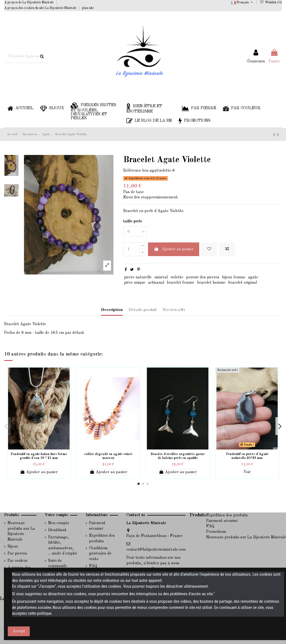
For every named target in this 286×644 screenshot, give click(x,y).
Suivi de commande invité (58, 566)
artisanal (156, 283)
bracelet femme (180, 283)
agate (253, 277)
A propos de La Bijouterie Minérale (29, 3)
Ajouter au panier (174, 249)
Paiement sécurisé (97, 526)
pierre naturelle (138, 277)
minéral (161, 277)
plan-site (88, 8)
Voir (247, 472)
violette (177, 277)
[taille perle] (135, 231)
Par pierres (17, 553)
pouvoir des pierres (203, 277)
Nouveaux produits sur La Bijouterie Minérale (21, 531)
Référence (132, 171)
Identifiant (57, 530)
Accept (19, 631)
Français (242, 3)
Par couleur (18, 561)
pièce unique (135, 283)
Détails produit (143, 310)
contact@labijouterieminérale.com (156, 550)
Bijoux (13, 546)
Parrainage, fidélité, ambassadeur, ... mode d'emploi (62, 545)
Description (112, 310)
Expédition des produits (102, 538)
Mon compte (59, 523)
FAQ (93, 566)
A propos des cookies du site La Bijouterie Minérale (41, 8)
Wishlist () (271, 3)
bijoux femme (234, 277)
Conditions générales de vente (100, 554)
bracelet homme (211, 283)
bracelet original (242, 283)
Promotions (216, 532)
